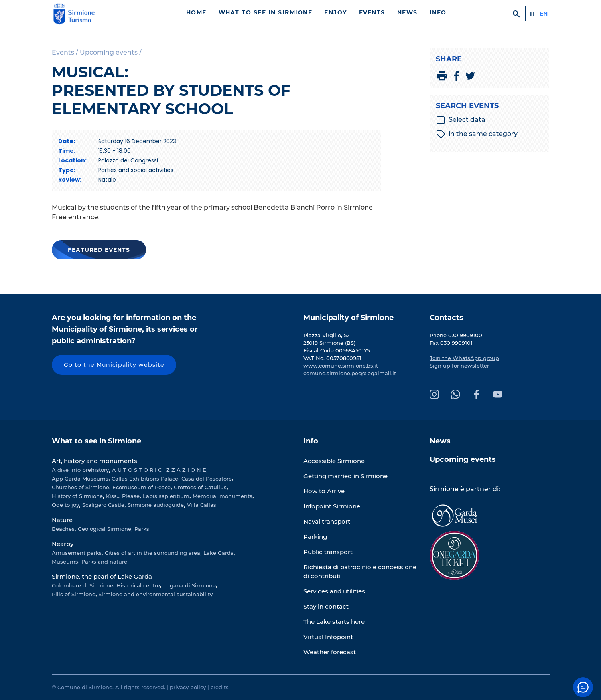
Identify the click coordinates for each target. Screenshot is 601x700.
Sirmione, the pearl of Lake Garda (102, 576)
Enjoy (336, 12)
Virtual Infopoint (328, 637)
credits (220, 687)
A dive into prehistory (80, 470)
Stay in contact (326, 606)
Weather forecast (330, 652)
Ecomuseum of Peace (142, 487)
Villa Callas (202, 505)
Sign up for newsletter (459, 366)
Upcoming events (463, 459)
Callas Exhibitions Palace (145, 479)
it (533, 14)
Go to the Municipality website (114, 365)
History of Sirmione (77, 496)
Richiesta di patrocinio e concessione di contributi (360, 571)
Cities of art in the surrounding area (153, 553)
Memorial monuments (223, 496)
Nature (62, 520)
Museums (65, 562)
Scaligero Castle (103, 505)
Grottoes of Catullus (200, 487)
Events (372, 12)
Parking (315, 537)
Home (196, 12)
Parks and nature (104, 562)
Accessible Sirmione (334, 461)
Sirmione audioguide (156, 505)
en (544, 14)
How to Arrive (324, 491)
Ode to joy (65, 505)
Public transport (328, 552)
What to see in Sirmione (266, 12)
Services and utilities (334, 591)
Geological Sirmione (104, 529)
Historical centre (138, 585)
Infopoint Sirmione (332, 506)
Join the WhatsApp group (464, 358)
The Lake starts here (334, 622)
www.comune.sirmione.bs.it (341, 366)
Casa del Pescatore (207, 479)
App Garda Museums (80, 479)
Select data (461, 120)
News (407, 12)
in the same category (477, 134)
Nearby (63, 544)
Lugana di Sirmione (189, 585)
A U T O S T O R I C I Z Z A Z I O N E (159, 470)
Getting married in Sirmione (346, 476)
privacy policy (188, 687)
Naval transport (327, 521)
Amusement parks (77, 553)
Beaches (63, 529)
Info (438, 12)
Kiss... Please (123, 496)
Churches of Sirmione (81, 487)
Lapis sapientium (166, 496)
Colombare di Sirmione (83, 585)
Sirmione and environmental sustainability (156, 594)
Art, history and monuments (95, 461)
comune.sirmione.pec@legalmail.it (350, 373)
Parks (142, 529)
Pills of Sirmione (74, 594)
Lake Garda (219, 553)
